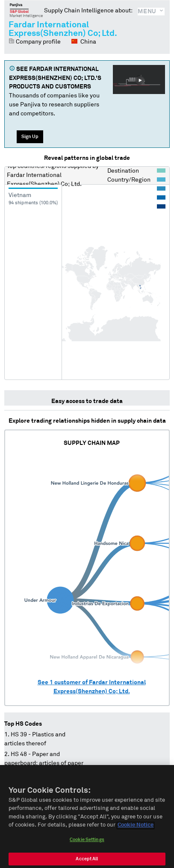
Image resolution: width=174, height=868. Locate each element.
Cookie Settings (87, 846)
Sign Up (30, 137)
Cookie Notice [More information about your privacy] (136, 831)
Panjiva (26, 10)
